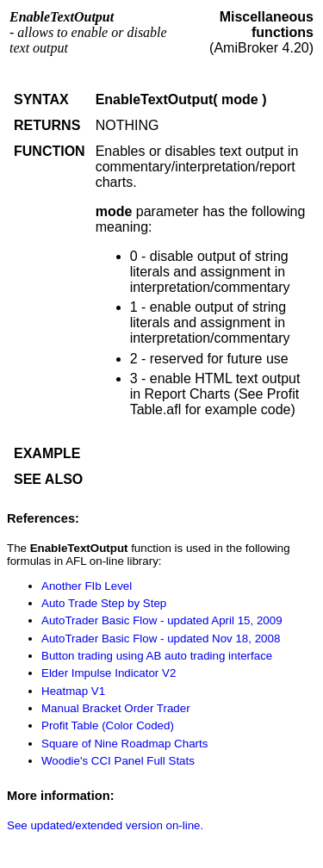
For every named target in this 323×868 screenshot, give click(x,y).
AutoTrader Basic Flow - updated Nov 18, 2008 (161, 639)
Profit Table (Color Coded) (108, 725)
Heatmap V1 (73, 691)
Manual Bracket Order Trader (116, 708)
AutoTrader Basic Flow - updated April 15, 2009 (162, 620)
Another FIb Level (87, 586)
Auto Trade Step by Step (104, 603)
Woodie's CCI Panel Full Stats (118, 761)
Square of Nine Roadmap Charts (124, 744)
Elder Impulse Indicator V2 (109, 673)
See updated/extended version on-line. (105, 825)
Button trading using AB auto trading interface (157, 656)
